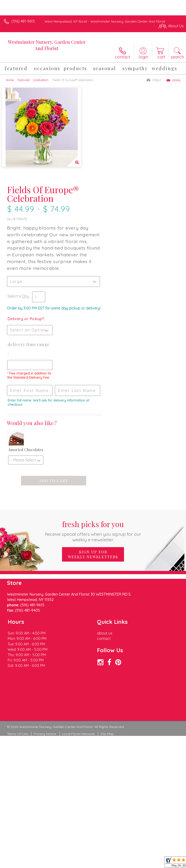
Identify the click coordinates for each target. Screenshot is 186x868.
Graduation (41, 80)
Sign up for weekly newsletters (93, 477)
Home (10, 80)
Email (174, 80)
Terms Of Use (17, 656)
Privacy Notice (45, 656)
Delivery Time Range (110, 263)
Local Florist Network (78, 656)
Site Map (107, 656)
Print (154, 80)
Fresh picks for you (93, 453)
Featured (24, 80)
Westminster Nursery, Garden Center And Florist (47, 45)
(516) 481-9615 (23, 21)
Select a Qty (107, 205)
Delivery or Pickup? (114, 233)
